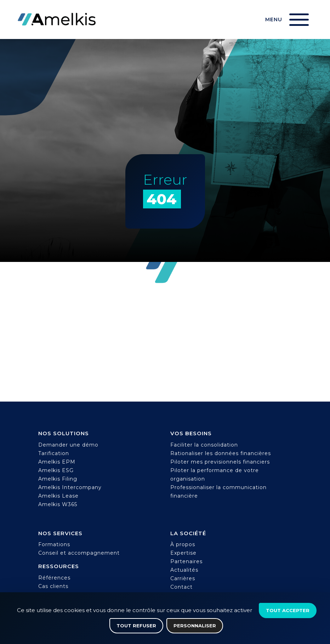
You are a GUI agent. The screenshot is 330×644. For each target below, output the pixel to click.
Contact (181, 587)
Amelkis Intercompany (70, 487)
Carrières (183, 578)
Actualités (184, 570)
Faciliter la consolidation (204, 445)
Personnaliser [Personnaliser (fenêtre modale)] (195, 626)
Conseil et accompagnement (79, 553)
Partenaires (186, 561)
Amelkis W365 (58, 504)
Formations (54, 544)
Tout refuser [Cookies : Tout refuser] (136, 626)
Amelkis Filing (58, 479)
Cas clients (53, 586)
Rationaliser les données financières (221, 453)
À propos (183, 544)
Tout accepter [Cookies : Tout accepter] (288, 610)
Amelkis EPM (57, 462)
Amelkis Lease (58, 496)
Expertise (183, 553)
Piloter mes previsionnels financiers (220, 462)
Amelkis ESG (56, 470)
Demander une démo (68, 445)
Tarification (54, 453)
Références (54, 578)
